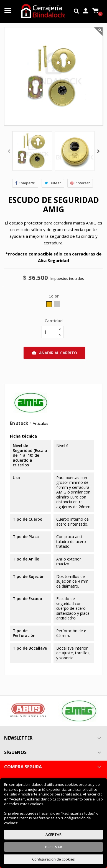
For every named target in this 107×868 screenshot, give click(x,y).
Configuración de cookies (53, 859)
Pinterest (80, 183)
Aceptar (53, 835)
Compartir (25, 183)
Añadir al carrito (54, 353)
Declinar (53, 847)
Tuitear (53, 183)
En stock (19, 423)
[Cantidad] (49, 332)
